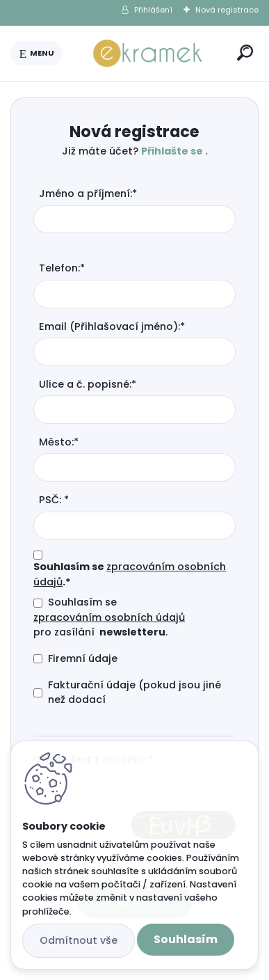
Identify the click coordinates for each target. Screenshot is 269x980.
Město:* (59, 442)
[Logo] (147, 54)
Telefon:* (62, 268)
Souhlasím (186, 939)
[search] (245, 53)
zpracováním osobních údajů (109, 617)
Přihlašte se (173, 151)
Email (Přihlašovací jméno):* (112, 326)
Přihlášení (153, 10)
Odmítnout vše (79, 940)
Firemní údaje (83, 658)
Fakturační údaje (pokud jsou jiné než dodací (134, 693)
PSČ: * (54, 500)
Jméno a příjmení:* (88, 193)
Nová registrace (227, 10)
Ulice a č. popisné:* (88, 384)
